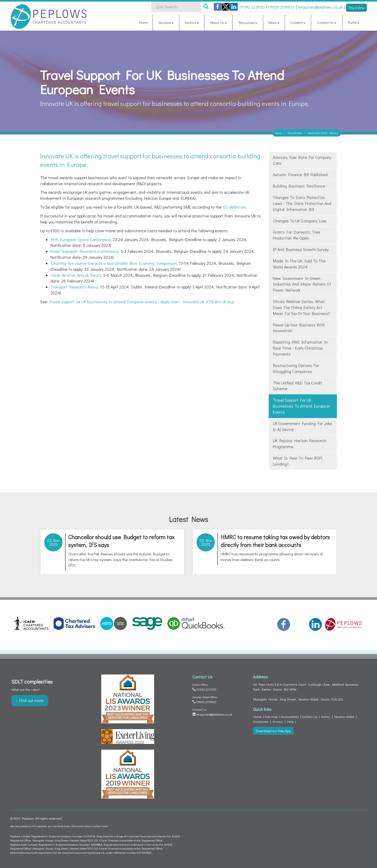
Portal (354, 22)
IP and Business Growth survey (301, 249)
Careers (298, 22)
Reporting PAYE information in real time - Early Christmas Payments (300, 348)
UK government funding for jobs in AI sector (303, 426)
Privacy (278, 721)
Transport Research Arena (74, 287)
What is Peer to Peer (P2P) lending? (298, 461)
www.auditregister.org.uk (89, 853)
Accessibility (290, 716)
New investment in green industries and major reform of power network (302, 284)
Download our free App (273, 731)
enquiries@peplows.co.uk (212, 714)
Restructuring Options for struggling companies (296, 368)
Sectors (192, 22)
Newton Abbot (344, 716)
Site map (271, 716)
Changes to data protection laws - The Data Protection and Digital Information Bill (302, 203)
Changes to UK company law (300, 221)
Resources (248, 22)
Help (290, 721)
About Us (218, 22)
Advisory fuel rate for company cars (302, 160)
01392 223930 (204, 689)
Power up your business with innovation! (299, 328)
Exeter (326, 716)
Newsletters (295, 133)
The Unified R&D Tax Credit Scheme (298, 386)
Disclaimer (261, 721)
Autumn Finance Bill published (300, 174)
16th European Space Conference (81, 239)
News (274, 22)
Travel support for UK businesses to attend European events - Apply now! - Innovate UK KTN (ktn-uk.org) (142, 302)
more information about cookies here (85, 826)
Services (166, 22)
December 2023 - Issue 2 (323, 133)
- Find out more (30, 700)
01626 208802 (204, 702)
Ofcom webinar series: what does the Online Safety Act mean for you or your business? (301, 307)
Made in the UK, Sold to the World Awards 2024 (299, 264)
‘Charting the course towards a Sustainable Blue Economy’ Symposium (114, 263)
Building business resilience (299, 186)
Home (143, 22)
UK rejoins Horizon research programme (300, 443)
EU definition (235, 207)
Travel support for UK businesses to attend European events (302, 406)
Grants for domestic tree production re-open (297, 235)
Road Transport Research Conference (84, 251)
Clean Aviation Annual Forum (76, 275)
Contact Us (327, 22)
